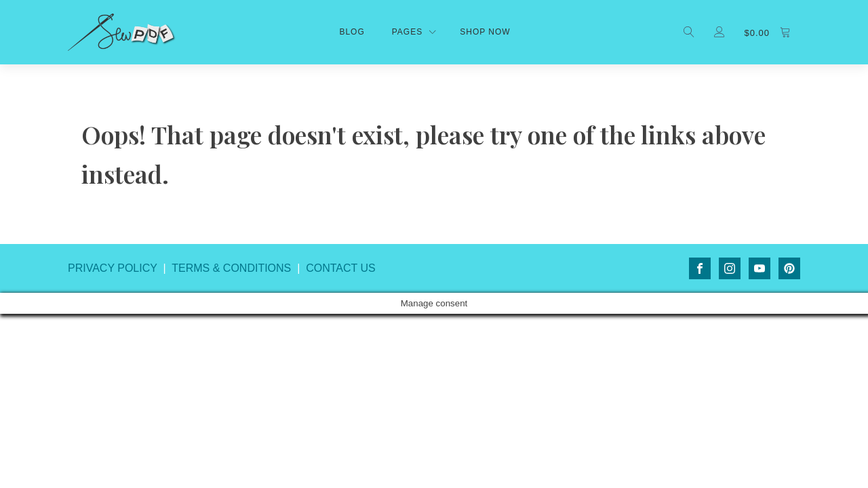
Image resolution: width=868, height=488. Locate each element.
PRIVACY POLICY (113, 268)
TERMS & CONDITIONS (231, 268)
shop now (485, 32)
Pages (407, 32)
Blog (352, 32)
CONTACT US (341, 268)
